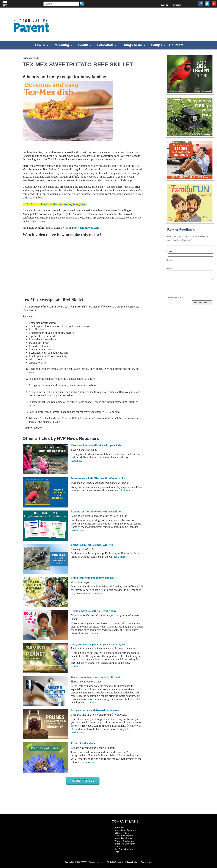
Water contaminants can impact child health (96, 677)
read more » (78, 461)
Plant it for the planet (83, 743)
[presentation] (190, 289)
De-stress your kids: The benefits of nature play (98, 478)
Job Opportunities (124, 849)
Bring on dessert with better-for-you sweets (96, 710)
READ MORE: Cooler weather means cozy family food (55, 204)
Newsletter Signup (124, 836)
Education (105, 45)
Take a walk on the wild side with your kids (96, 445)
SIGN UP (177, 5)
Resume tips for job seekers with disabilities (96, 512)
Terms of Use (146, 862)
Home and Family (31, 58)
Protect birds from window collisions (92, 545)
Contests (176, 45)
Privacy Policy (131, 862)
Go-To (40, 45)
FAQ (117, 852)
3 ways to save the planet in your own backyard (98, 644)
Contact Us (120, 846)
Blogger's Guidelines (125, 844)
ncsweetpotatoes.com (86, 228)
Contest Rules (122, 833)
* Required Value (174, 297)
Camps (156, 45)
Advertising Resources (126, 830)
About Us (119, 827)
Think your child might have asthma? (93, 578)
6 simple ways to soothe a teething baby (94, 611)
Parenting (61, 45)
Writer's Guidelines (124, 841)
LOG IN (165, 5)
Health (83, 45)
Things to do (132, 45)
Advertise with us (123, 838)
